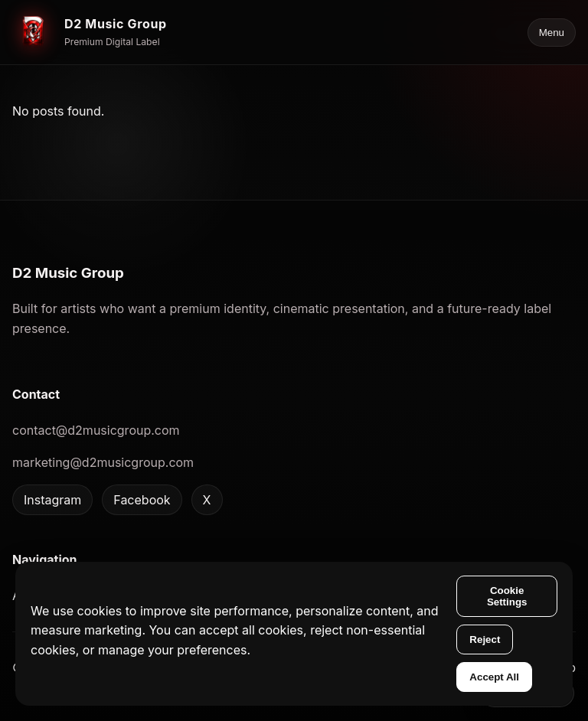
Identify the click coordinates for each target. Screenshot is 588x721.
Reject (485, 639)
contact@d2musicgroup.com (96, 430)
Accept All (494, 677)
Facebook (142, 500)
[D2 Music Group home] (90, 32)
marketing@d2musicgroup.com (103, 462)
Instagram (52, 500)
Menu (552, 33)
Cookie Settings (507, 596)
